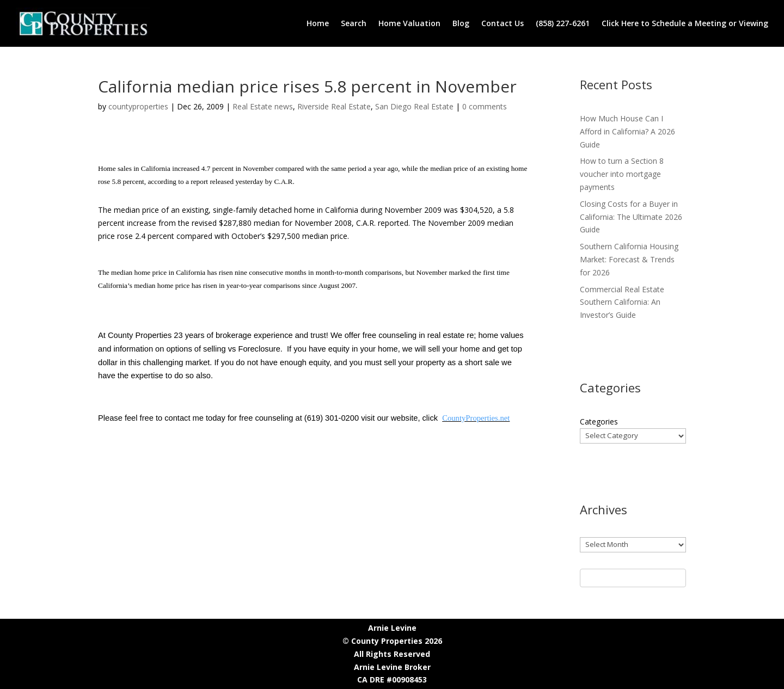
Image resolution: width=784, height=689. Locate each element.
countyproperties (138, 106)
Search (354, 23)
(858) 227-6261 (563, 23)
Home (318, 23)
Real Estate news (263, 106)
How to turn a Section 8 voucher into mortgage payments (622, 174)
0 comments (485, 106)
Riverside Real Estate (334, 106)
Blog (461, 23)
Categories (599, 422)
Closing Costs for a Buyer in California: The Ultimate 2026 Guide (631, 217)
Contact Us (503, 23)
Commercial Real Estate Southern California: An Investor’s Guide (622, 302)
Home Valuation (409, 23)
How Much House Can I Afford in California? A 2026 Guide (627, 131)
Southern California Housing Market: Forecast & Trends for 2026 (629, 259)
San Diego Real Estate (414, 106)
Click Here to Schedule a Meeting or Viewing (685, 23)
